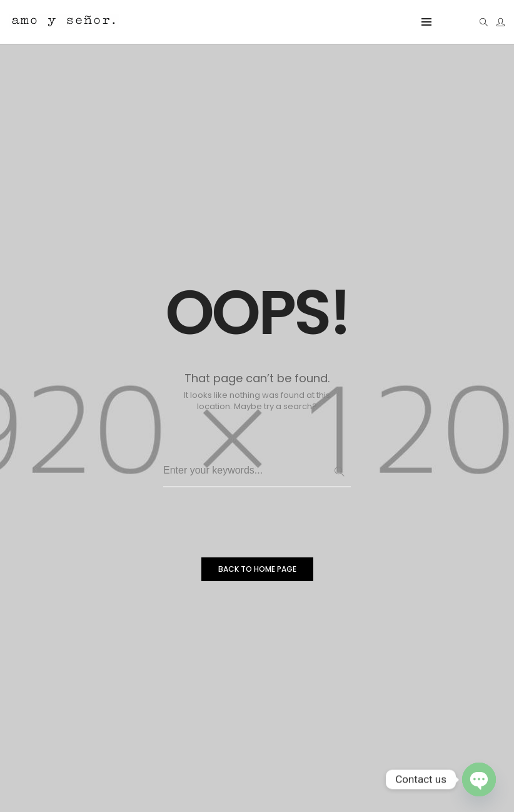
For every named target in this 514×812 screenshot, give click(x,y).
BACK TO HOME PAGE (257, 571)
